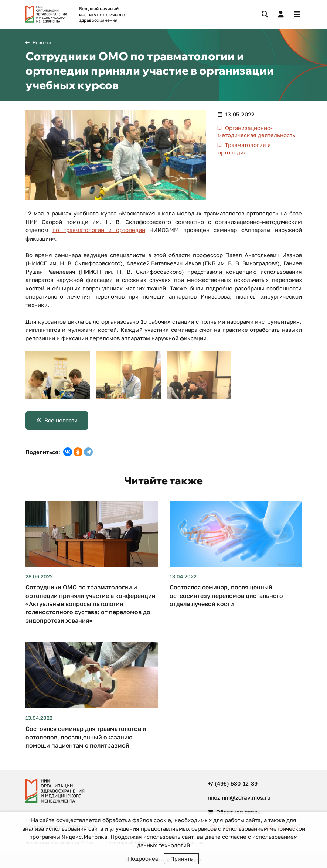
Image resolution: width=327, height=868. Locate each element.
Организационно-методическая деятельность (256, 132)
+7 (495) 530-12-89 (233, 783)
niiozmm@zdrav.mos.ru (239, 797)
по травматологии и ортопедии (99, 230)
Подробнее (143, 858)
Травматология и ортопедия (244, 149)
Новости (42, 43)
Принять (181, 859)
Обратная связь (234, 812)
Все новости (61, 420)
